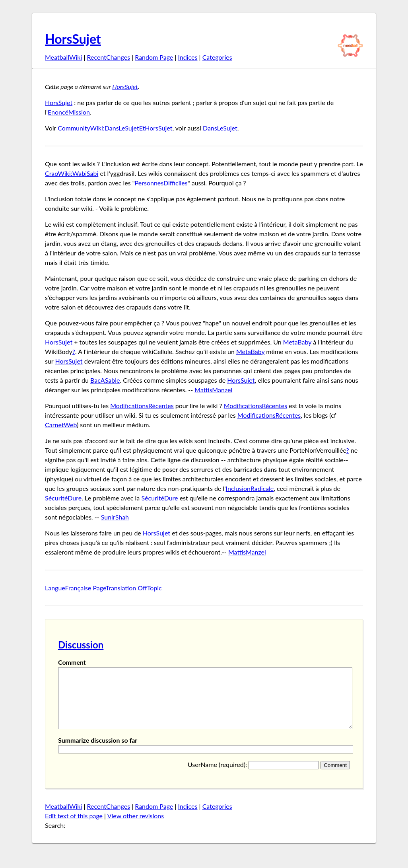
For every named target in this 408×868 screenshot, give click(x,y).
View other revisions (136, 828)
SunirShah (115, 517)
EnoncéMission (69, 112)
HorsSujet (73, 39)
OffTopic (150, 588)
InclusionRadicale (250, 488)
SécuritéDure (63, 498)
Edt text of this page (74, 828)
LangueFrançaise (68, 588)
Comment (72, 662)
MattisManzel (213, 390)
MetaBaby (297, 342)
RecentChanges (109, 57)
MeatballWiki (63, 57)
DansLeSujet (220, 128)
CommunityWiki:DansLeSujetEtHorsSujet (115, 128)
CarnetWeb (61, 425)
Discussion (81, 645)
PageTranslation (114, 588)
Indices (187, 57)
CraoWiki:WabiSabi (72, 173)
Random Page (154, 57)
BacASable (105, 380)
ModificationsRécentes (142, 406)
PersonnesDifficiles (161, 183)
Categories (217, 57)
